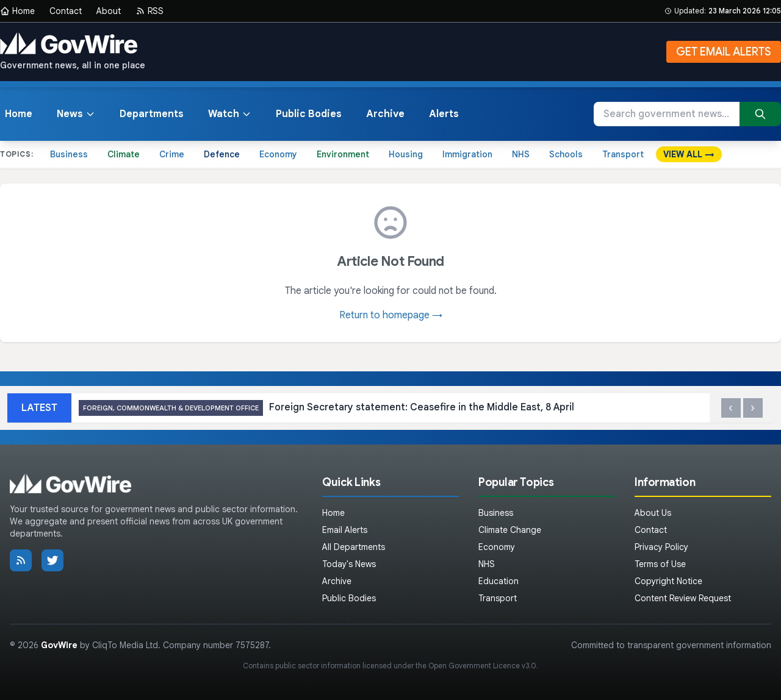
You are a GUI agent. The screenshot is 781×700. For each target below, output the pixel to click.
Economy (278, 154)
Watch (230, 114)
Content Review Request (683, 598)
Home (17, 11)
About (109, 11)
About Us (653, 513)
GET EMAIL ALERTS (724, 52)
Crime (172, 154)
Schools (566, 154)
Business (69, 154)
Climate (124, 154)
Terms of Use (660, 564)
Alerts (444, 114)
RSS (149, 11)
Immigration (467, 154)
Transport (623, 154)
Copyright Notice (668, 581)
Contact (66, 11)
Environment (343, 154)
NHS (521, 154)
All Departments (354, 547)
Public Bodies (309, 114)
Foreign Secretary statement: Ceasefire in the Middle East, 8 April (326, 408)
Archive (385, 114)
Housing (406, 154)
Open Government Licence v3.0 (482, 666)
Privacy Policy (661, 547)
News (76, 114)
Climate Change (510, 530)
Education (498, 581)
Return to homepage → (391, 315)
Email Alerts (345, 530)
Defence (222, 154)
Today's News (349, 564)
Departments (152, 114)
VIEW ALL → (689, 154)
